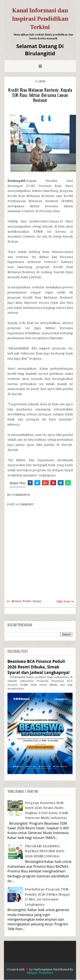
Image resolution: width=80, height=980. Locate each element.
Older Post (63, 602)
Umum (42, 81)
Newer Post (20, 601)
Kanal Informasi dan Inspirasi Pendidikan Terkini (40, 19)
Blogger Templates (40, 973)
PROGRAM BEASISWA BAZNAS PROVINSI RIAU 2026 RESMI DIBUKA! (45, 851)
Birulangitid (16, 181)
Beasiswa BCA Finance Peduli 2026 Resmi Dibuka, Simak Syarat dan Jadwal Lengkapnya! (39, 667)
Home (37, 601)
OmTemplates (43, 969)
